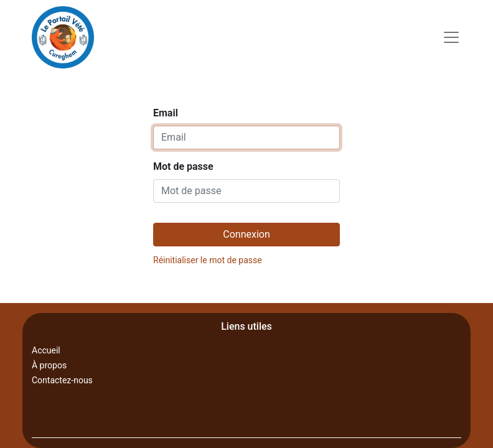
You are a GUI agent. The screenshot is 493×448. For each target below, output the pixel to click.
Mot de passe (183, 166)
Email (166, 113)
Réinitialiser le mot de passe (208, 260)
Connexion (246, 234)
